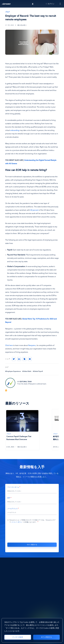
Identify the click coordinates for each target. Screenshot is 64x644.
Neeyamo (32, 346)
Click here (9, 346)
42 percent (34, 210)
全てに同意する (46, 637)
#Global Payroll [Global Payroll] (38, 371)
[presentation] (32, 533)
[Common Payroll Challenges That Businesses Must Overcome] (22, 430)
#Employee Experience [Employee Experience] (13, 371)
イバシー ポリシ (17, 522)
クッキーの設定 (18, 637)
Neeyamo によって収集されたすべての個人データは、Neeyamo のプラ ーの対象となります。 (32, 521)
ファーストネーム (13, 487)
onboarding (15, 130)
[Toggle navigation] (60, 4)
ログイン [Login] (50, 4)
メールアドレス (12, 509)
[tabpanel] (29, 431)
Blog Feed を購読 (6, 390)
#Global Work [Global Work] (27, 371)
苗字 (9, 498)
